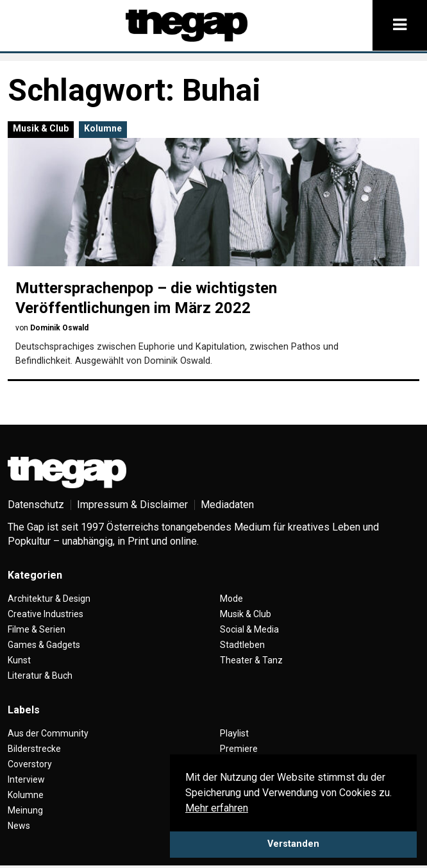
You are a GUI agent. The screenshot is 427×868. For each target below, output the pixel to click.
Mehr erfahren (217, 808)
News (19, 826)
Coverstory (30, 764)
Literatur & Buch (40, 676)
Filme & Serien (37, 629)
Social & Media (249, 629)
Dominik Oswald (59, 328)
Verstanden (293, 844)
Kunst (19, 660)
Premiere (239, 749)
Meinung (25, 810)
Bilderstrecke (34, 749)
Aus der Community (48, 733)
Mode (231, 599)
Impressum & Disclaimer (132, 505)
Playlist (234, 733)
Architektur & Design (49, 599)
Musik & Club (41, 128)
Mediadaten (227, 505)
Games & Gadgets (44, 645)
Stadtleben (242, 645)
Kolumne (103, 128)
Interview (26, 779)
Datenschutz (36, 505)
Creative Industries (46, 614)
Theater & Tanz (251, 660)
